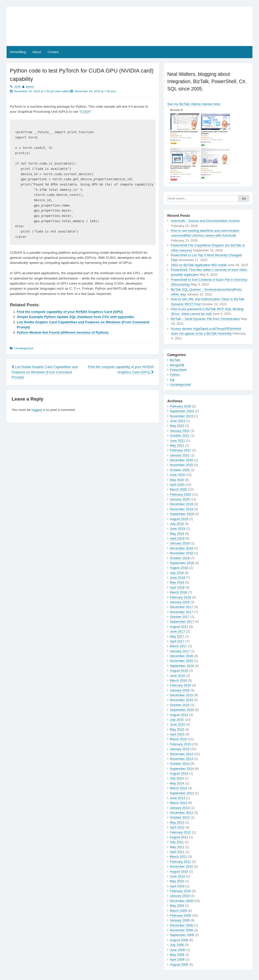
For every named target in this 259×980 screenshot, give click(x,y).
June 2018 (177, 578)
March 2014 (178, 788)
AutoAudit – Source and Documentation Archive (205, 221)
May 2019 (177, 534)
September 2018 (182, 563)
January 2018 (180, 602)
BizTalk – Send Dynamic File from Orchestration (205, 319)
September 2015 (182, 710)
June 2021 (177, 441)
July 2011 (177, 842)
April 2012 (177, 827)
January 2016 (180, 690)
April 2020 (177, 485)
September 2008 (182, 935)
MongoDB (177, 365)
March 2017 (178, 646)
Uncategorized (180, 384)
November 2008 (181, 930)
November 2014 (181, 759)
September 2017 (182, 622)
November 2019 (181, 509)
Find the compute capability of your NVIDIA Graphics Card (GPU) (70, 312)
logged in (39, 410)
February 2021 (180, 450)
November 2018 (181, 553)
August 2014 (179, 773)
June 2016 (177, 676)
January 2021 (180, 455)
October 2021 (180, 436)
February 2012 (180, 832)
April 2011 (177, 852)
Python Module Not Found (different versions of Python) (62, 332)
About (37, 52)
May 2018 (177, 582)
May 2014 (177, 783)
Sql (172, 380)
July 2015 (177, 720)
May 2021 (177, 445)
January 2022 (180, 431)
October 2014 (180, 764)
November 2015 (181, 700)
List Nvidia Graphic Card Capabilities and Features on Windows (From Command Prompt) (45, 372)
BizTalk (175, 360)
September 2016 (182, 666)
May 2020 (177, 480)
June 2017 (177, 631)
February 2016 (180, 685)
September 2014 (182, 769)
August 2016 (179, 671)
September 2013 (182, 793)
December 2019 (181, 504)
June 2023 (177, 421)
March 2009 (178, 911)
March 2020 (178, 489)
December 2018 (181, 548)
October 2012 (180, 817)
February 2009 (180, 915)
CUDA (85, 112)
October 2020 (180, 470)
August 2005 (179, 964)
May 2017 (177, 636)
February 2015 (180, 744)
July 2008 (177, 945)
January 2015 (180, 749)
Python (175, 375)
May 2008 (177, 955)
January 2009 (180, 920)
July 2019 (177, 524)
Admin (30, 87)
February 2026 (180, 406)
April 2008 (177, 959)
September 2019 (182, 514)
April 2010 (177, 886)
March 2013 (178, 803)
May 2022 (177, 426)
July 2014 (177, 778)
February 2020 (180, 494)
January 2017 (180, 651)
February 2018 (180, 597)
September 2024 (182, 411)
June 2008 (177, 950)
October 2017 (180, 617)
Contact (53, 52)
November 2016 (181, 661)
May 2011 (177, 847)
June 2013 (177, 798)
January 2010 (180, 896)
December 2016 (181, 656)
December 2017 (181, 607)
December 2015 (181, 695)
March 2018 (178, 592)
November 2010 (181, 866)
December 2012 (181, 813)
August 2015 (179, 715)
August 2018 (179, 568)
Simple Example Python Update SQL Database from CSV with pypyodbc (75, 317)
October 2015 (180, 705)
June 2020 (177, 475)
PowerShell (178, 370)
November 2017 (181, 612)
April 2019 (177, 538)
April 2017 (177, 641)
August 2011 (179, 837)
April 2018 (177, 587)
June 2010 (177, 876)
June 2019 (177, 529)
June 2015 (177, 724)
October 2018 (180, 558)
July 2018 (177, 573)
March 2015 (178, 739)
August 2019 (179, 519)
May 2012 (177, 822)
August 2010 (179, 871)
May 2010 (177, 881)
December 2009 (181, 901)
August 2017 (179, 627)
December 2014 (181, 754)
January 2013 (180, 808)
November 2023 (181, 416)
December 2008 (181, 925)
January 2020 (180, 499)
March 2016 (178, 680)
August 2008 (179, 940)
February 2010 (180, 891)
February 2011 (180, 862)
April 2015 (177, 734)
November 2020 (181, 465)
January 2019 (180, 543)
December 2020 (181, 460)
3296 (17, 87)
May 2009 (177, 906)
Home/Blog (18, 52)
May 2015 (177, 729)
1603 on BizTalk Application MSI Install (199, 265)
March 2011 (178, 857)
